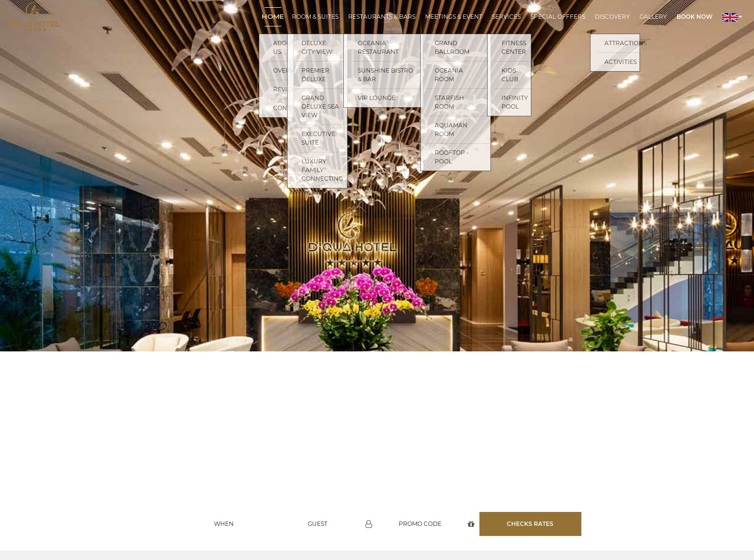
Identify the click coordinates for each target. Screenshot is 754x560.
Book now (695, 17)
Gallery (653, 17)
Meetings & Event (454, 17)
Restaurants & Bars (382, 17)
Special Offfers (558, 17)
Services (506, 17)
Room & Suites (315, 17)
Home (273, 17)
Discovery (612, 17)
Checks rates (530, 517)
